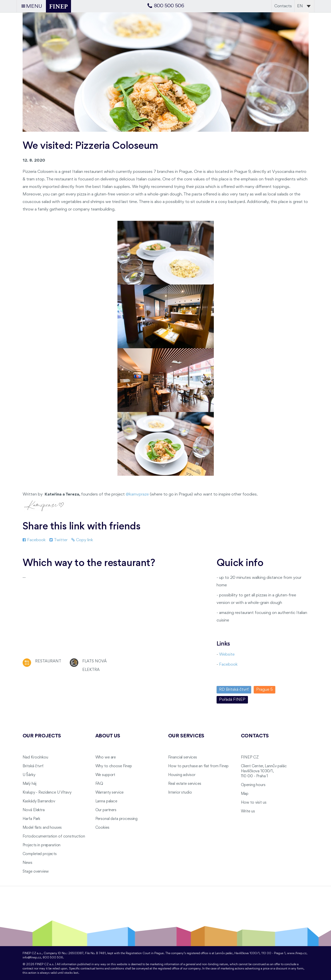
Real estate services (185, 784)
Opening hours (253, 785)
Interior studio (180, 793)
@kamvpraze (137, 494)
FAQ (99, 784)
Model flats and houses (42, 828)
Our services (186, 736)
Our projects (42, 736)
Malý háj (29, 784)
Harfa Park (31, 819)
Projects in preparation (42, 845)
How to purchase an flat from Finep (198, 766)
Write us (248, 811)
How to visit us (254, 803)
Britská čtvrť (33, 766)
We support (105, 775)
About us (108, 736)
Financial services (183, 757)
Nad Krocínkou (35, 757)
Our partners (106, 810)
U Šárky (29, 775)
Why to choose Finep (114, 766)
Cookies (102, 828)
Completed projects (40, 854)
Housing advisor (182, 775)
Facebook (34, 540)
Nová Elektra (34, 810)
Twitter (58, 540)
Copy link (82, 540)
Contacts (283, 6)
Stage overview (36, 872)
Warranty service (110, 793)
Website (227, 654)
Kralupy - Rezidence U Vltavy (47, 793)
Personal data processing (117, 819)
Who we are (106, 757)
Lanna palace (106, 801)
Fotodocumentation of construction (54, 836)
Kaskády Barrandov (39, 801)
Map (245, 794)
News (27, 863)
